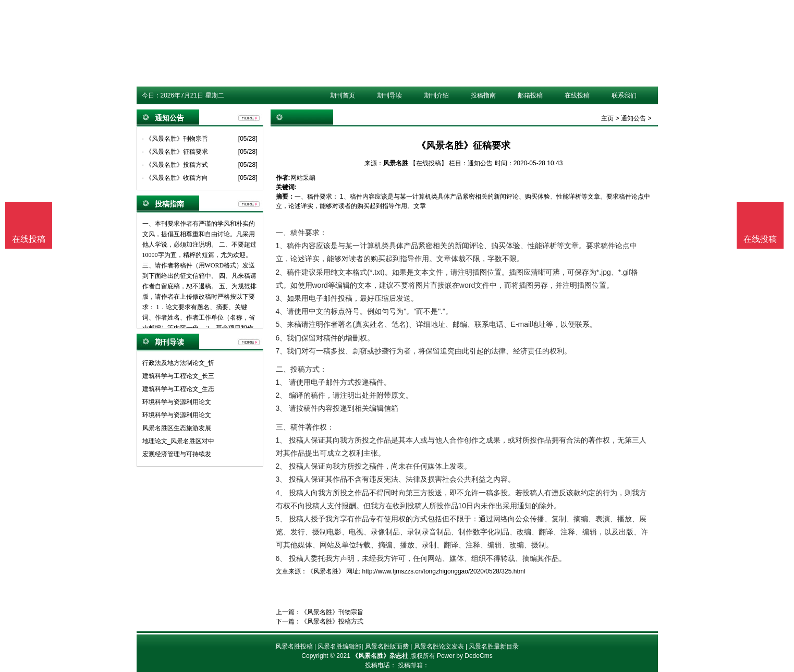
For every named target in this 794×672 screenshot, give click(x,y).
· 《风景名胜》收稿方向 (175, 178)
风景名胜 (396, 163)
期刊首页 (343, 95)
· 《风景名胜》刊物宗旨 (175, 139)
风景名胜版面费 (387, 646)
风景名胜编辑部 (339, 646)
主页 (607, 118)
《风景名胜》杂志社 (380, 656)
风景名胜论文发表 (439, 646)
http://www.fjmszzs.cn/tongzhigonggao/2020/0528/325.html (444, 571)
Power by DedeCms (465, 656)
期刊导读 (389, 95)
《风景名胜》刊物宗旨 (332, 612)
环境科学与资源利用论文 (177, 402)
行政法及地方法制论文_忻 (179, 363)
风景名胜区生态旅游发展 (177, 428)
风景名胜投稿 (294, 646)
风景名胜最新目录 (494, 646)
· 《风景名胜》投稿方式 (175, 165)
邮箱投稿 (530, 95)
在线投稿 (577, 95)
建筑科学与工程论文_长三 (179, 376)
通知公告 (633, 118)
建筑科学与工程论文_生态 (179, 389)
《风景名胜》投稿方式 (332, 621)
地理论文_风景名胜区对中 (179, 441)
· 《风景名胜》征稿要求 (175, 152)
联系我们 (624, 95)
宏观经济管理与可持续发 (177, 454)
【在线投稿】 (429, 163)
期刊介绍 (436, 95)
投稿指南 (483, 95)
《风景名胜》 (326, 571)
